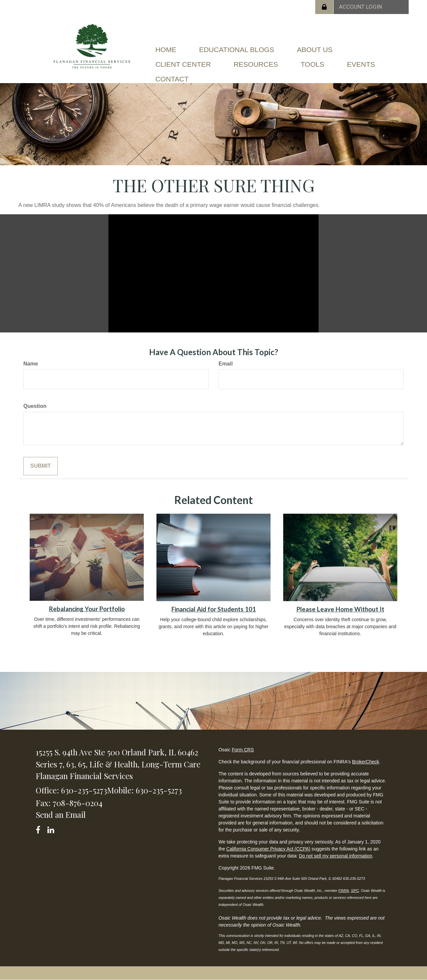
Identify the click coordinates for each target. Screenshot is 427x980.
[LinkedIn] (52, 829)
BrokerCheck (365, 762)
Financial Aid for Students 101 (214, 609)
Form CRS (243, 750)
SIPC (355, 891)
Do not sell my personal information (335, 856)
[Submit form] (41, 466)
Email (226, 364)
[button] (237, 45)
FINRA (344, 891)
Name (31, 364)
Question (35, 406)
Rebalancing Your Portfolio (87, 609)
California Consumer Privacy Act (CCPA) (268, 849)
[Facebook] (40, 829)
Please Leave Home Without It (340, 609)
